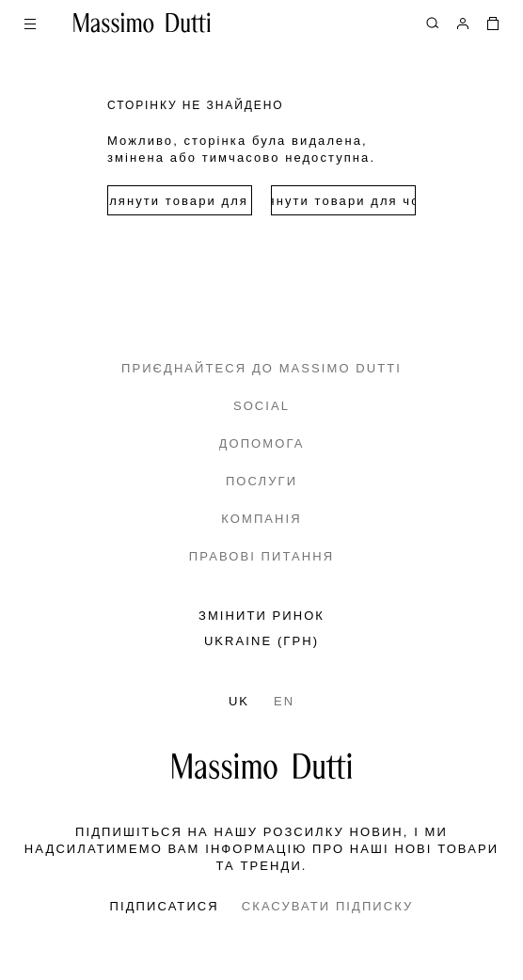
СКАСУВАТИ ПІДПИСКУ (328, 906)
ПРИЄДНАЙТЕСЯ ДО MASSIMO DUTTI (261, 368)
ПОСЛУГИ (261, 481)
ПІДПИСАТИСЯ (165, 906)
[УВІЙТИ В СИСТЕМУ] (463, 23)
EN (284, 701)
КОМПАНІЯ (261, 519)
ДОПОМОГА (262, 443)
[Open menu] (30, 23)
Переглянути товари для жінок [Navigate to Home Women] (180, 201)
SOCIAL (261, 406)
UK (239, 701)
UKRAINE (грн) (261, 641)
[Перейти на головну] (142, 23)
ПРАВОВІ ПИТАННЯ (261, 556)
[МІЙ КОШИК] (493, 23)
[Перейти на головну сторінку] (262, 766)
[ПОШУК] (433, 23)
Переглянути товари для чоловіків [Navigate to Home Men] (343, 201)
